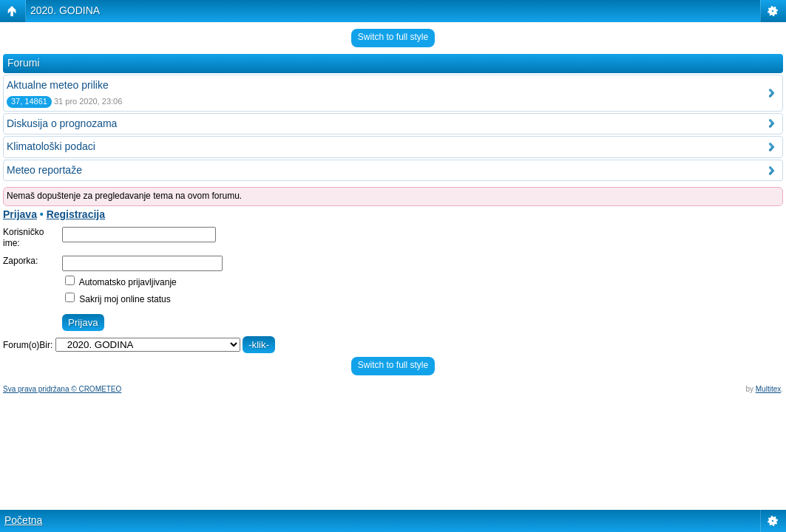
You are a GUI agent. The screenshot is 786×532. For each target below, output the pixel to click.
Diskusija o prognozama (62, 123)
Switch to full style (393, 37)
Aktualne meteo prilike (58, 85)
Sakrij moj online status (118, 299)
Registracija (76, 214)
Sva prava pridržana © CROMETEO (62, 389)
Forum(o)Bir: (28, 345)
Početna (23, 520)
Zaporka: (20, 261)
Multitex (768, 389)
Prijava (20, 214)
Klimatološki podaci (51, 146)
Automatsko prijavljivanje (121, 282)
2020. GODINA (65, 10)
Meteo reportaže (44, 170)
